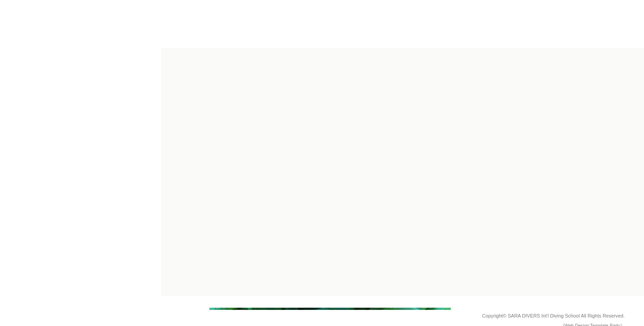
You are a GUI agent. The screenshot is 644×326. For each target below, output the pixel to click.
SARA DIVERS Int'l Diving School (544, 316)
